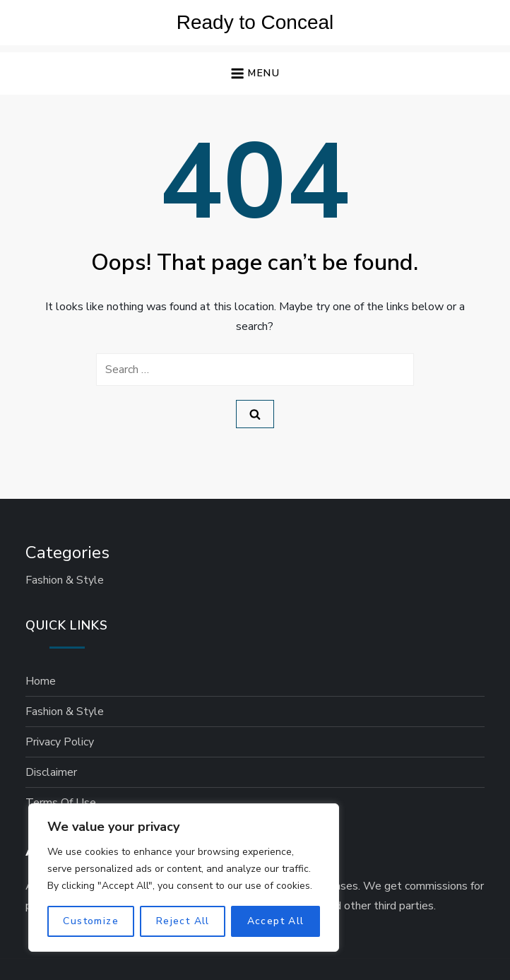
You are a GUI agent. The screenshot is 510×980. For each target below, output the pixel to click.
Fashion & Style (65, 580)
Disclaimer (51, 772)
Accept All (276, 921)
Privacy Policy (60, 742)
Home (41, 681)
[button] (255, 74)
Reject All (183, 921)
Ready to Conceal (255, 22)
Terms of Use (61, 803)
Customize (91, 921)
